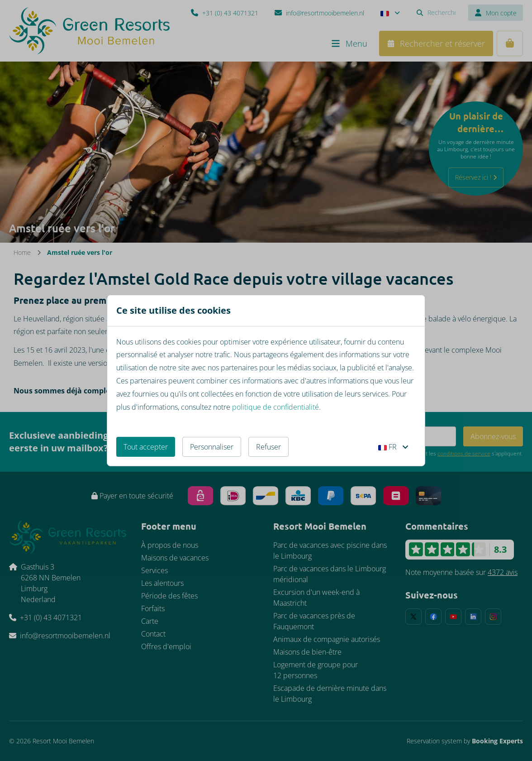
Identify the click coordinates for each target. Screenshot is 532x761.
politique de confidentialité (275, 407)
